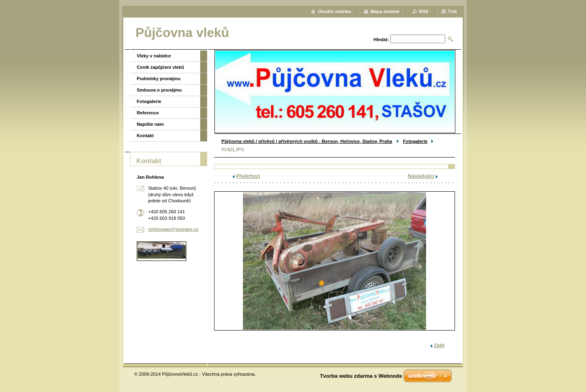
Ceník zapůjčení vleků (160, 67)
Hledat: (381, 39)
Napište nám (150, 124)
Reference (148, 113)
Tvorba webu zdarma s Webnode (361, 376)
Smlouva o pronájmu (159, 90)
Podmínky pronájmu (159, 79)
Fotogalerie (415, 141)
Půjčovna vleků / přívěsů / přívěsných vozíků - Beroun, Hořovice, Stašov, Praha (307, 141)
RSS (424, 11)
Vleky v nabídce (154, 56)
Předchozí (248, 176)
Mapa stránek (385, 11)
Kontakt (145, 136)
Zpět (439, 346)
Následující (421, 176)
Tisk (453, 11)
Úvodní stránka (334, 11)
